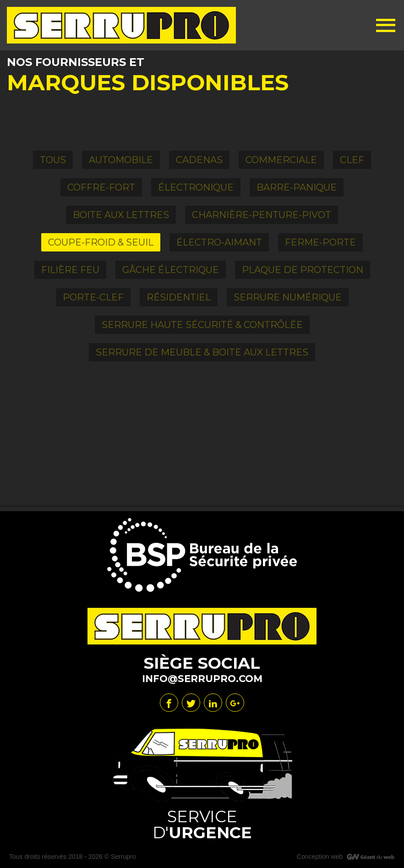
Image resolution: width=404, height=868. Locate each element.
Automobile (121, 160)
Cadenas (199, 160)
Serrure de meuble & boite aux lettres (202, 352)
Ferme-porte (320, 242)
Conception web (320, 857)
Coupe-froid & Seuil (101, 242)
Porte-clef (93, 297)
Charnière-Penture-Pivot (262, 215)
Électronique (196, 187)
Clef (352, 160)
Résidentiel (179, 297)
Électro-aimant (219, 242)
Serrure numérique (288, 297)
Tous (53, 160)
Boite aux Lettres (121, 215)
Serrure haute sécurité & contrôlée (202, 325)
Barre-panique (297, 187)
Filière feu (70, 270)
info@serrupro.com (202, 679)
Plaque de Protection (303, 270)
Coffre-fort (101, 187)
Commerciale (281, 160)
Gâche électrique (171, 270)
